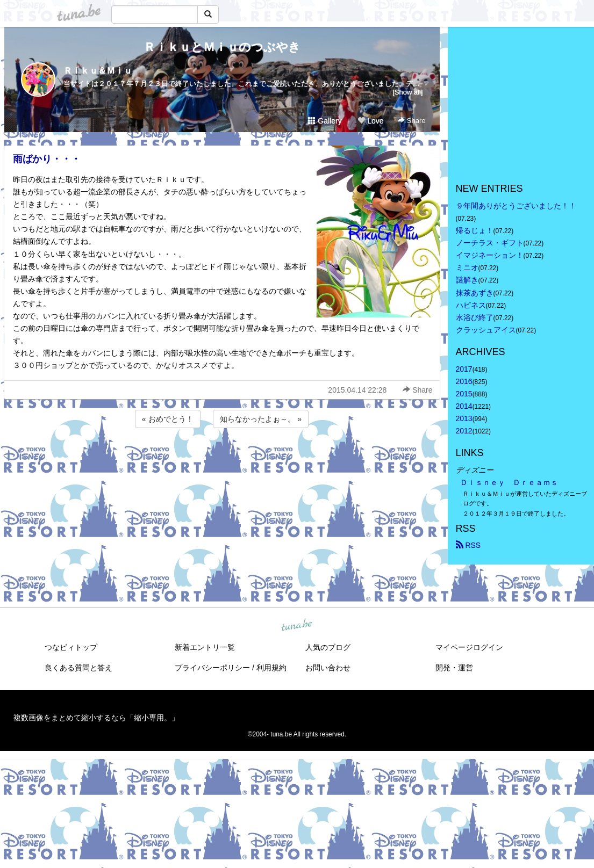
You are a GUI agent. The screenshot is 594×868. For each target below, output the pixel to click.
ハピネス (471, 305)
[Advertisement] (222, 459)
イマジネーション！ (490, 255)
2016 (464, 381)
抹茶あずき (475, 293)
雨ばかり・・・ (47, 159)
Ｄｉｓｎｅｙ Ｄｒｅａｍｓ (509, 482)
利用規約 (271, 668)
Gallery (325, 121)
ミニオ (467, 267)
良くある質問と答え (78, 668)
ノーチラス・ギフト (490, 243)
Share (411, 121)
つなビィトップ (71, 647)
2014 (464, 406)
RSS (468, 545)
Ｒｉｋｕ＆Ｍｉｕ (98, 71)
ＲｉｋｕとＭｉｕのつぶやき (222, 47)
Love (370, 121)
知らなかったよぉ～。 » (261, 419)
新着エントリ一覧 (205, 647)
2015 (464, 394)
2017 (464, 369)
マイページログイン (469, 647)
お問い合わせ (328, 668)
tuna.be (297, 625)
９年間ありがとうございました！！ (516, 206)
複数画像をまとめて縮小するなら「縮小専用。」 (96, 718)
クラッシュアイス (486, 330)
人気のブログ (328, 647)
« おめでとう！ (168, 419)
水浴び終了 (475, 317)
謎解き (467, 280)
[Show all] (407, 92)
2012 (464, 431)
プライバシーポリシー (212, 668)
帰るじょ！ (475, 230)
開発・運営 (454, 668)
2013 (464, 418)
